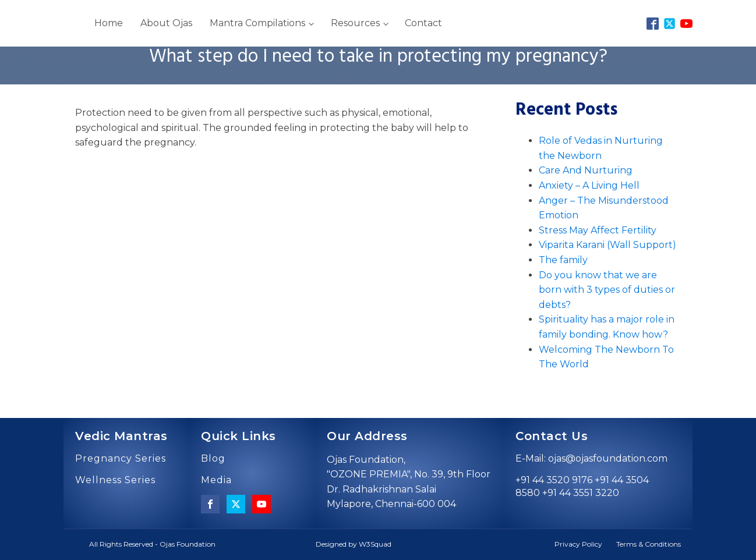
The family (563, 260)
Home (109, 23)
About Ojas (166, 23)
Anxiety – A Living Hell (589, 185)
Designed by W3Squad (354, 544)
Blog (213, 459)
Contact (423, 23)
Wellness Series (115, 480)
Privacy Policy (578, 544)
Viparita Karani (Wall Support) (607, 245)
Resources (355, 23)
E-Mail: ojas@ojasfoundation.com (591, 458)
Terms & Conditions (649, 544)
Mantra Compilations (257, 23)
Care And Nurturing (586, 170)
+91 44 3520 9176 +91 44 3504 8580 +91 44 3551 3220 (582, 486)
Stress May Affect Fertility (598, 230)
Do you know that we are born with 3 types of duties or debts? (607, 290)
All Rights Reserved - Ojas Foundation (152, 544)
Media (216, 480)
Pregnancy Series (121, 459)
